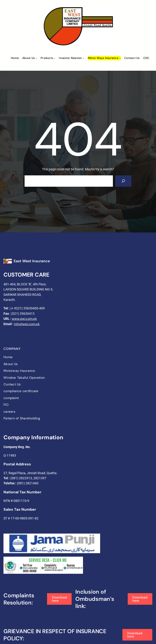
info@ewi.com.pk (27, 324)
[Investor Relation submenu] (84, 58)
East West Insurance (32, 261)
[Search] (123, 181)
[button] (59, 599)
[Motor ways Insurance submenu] (120, 58)
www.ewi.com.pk (24, 319)
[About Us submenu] (36, 58)
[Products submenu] (55, 58)
